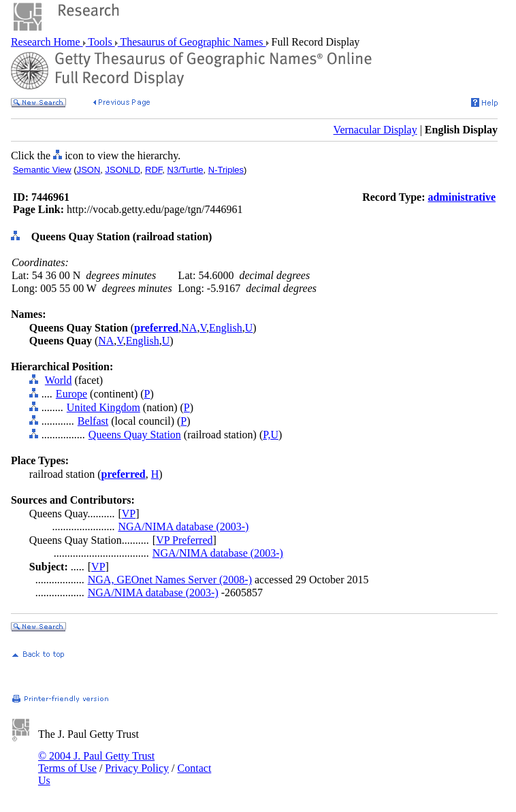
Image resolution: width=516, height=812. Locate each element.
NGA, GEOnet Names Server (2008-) (170, 580)
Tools (100, 42)
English (226, 328)
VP (129, 514)
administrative (462, 197)
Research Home (47, 42)
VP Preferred (184, 540)
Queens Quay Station (135, 435)
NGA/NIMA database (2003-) (183, 526)
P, (267, 435)
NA (189, 328)
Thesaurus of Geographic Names (192, 42)
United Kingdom (103, 407)
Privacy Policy (137, 768)
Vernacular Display (375, 130)
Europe (71, 394)
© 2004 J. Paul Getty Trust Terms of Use (96, 762)
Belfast (93, 421)
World (59, 380)
